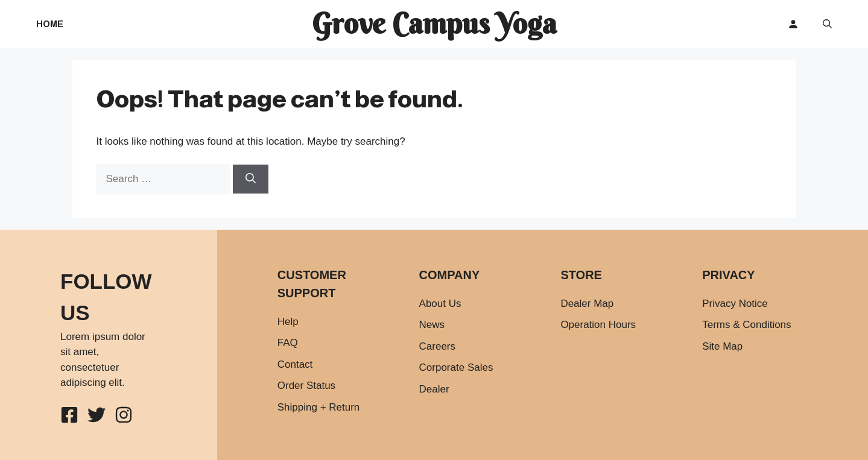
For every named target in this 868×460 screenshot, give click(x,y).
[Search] (251, 179)
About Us (440, 304)
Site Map (722, 346)
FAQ (288, 343)
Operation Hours (598, 325)
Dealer (434, 389)
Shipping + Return (319, 407)
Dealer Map (587, 304)
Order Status (306, 386)
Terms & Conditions (746, 325)
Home (50, 24)
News (432, 325)
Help (288, 322)
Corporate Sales (456, 367)
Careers (437, 346)
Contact (295, 364)
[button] (827, 24)
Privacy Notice (735, 304)
